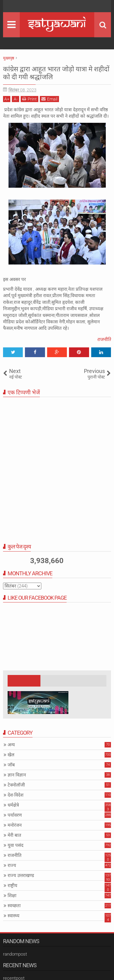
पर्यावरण (15, 815)
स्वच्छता (14, 906)
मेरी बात (14, 835)
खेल (11, 755)
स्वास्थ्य (14, 916)
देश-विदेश (16, 795)
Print (29, 99)
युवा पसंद (16, 845)
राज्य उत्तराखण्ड (21, 875)
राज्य (12, 865)
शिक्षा (12, 896)
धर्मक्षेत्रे (13, 805)
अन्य (11, 745)
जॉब (11, 765)
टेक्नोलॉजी (16, 785)
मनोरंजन (15, 825)
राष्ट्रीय (12, 886)
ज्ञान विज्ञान (17, 775)
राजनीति (104, 339)
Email (49, 99)
